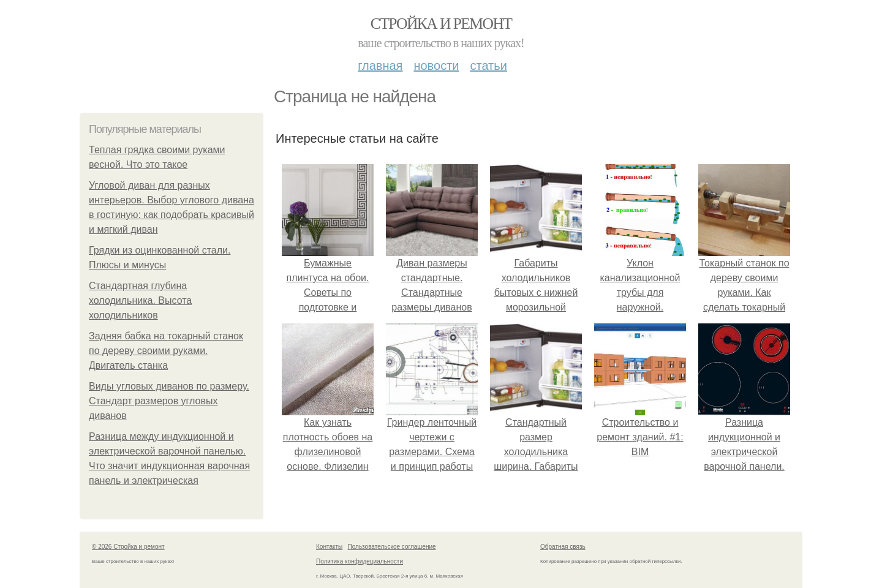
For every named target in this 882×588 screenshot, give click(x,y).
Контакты (329, 547)
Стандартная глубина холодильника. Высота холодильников (140, 300)
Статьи (488, 66)
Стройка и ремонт (441, 24)
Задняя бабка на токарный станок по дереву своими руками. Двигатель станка (166, 351)
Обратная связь (563, 547)
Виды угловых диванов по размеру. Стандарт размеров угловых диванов (169, 401)
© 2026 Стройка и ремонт (128, 547)
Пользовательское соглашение (392, 547)
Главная (380, 66)
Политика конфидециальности (360, 561)
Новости (436, 66)
